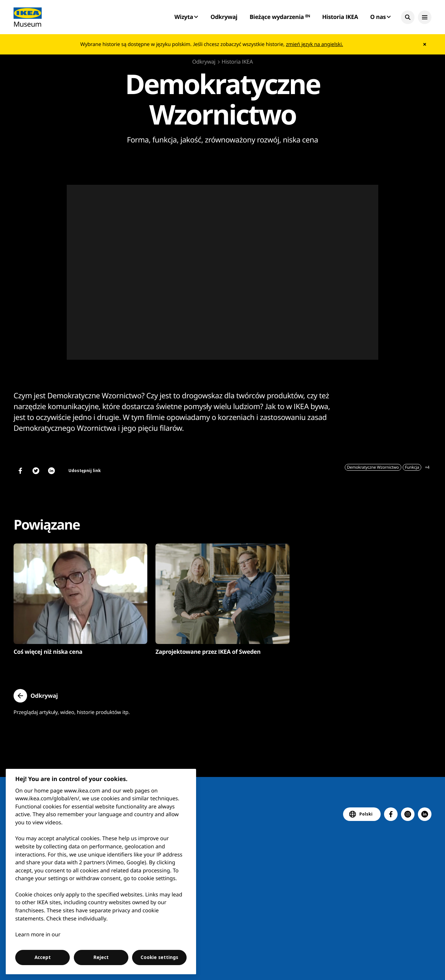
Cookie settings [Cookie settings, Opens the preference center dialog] (159, 957)
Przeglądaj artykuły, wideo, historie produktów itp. (72, 712)
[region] (101, 872)
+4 (427, 467)
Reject (101, 957)
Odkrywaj (224, 17)
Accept (43, 957)
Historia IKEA (340, 17)
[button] (408, 17)
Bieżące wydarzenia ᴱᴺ (280, 17)
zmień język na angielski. (314, 44)
